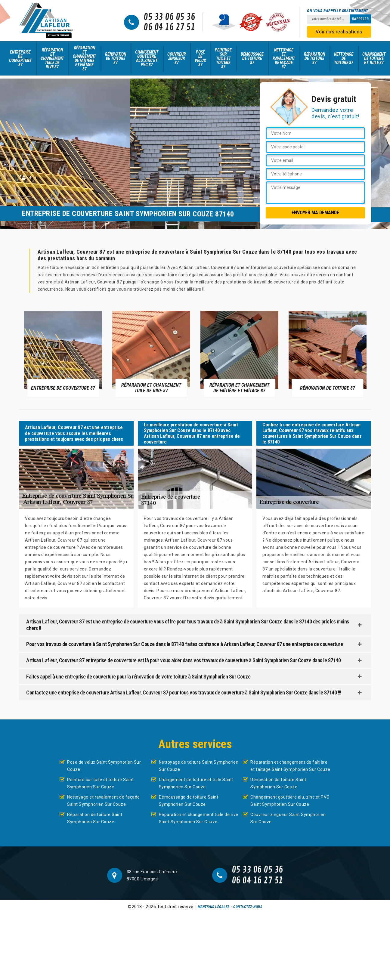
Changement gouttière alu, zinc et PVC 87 (147, 58)
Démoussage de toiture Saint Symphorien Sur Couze (189, 801)
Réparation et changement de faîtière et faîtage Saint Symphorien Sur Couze (290, 766)
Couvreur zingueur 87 (176, 58)
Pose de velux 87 (200, 58)
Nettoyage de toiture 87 (344, 58)
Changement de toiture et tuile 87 (374, 58)
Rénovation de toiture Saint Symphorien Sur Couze (278, 783)
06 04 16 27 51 (169, 27)
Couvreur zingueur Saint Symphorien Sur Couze (288, 818)
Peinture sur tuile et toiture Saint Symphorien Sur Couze (101, 783)
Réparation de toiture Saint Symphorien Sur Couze (95, 818)
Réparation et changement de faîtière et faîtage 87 (84, 58)
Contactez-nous (248, 907)
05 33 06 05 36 (169, 17)
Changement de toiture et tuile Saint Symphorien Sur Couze (196, 783)
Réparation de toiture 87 (314, 58)
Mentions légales (214, 907)
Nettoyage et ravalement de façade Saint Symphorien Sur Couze (104, 801)
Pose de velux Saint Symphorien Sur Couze (104, 766)
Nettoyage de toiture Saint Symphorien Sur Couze (199, 766)
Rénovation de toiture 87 (116, 58)
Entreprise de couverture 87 (20, 58)
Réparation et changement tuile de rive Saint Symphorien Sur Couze (199, 818)
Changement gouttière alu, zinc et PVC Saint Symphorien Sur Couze (290, 801)
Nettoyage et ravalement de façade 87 (284, 58)
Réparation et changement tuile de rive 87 (52, 58)
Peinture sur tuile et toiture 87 (223, 58)
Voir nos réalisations (339, 32)
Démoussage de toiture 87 (252, 58)
